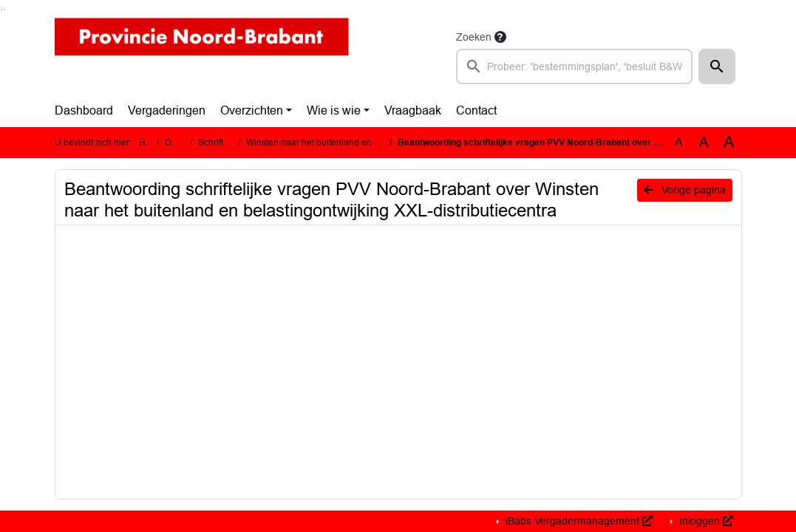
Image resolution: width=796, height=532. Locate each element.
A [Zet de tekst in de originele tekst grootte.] (679, 142)
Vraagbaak (413, 110)
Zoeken (474, 37)
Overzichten (252, 110)
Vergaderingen (167, 110)
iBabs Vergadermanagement (578, 521)
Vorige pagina (685, 190)
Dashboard (84, 110)
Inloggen (705, 521)
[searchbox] (575, 66)
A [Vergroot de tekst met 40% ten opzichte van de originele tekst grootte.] (729, 143)
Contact (476, 110)
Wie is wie (334, 110)
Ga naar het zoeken (2, 9)
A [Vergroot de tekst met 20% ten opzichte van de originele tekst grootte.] (704, 142)
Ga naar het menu (4, 9)
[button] (717, 66)
